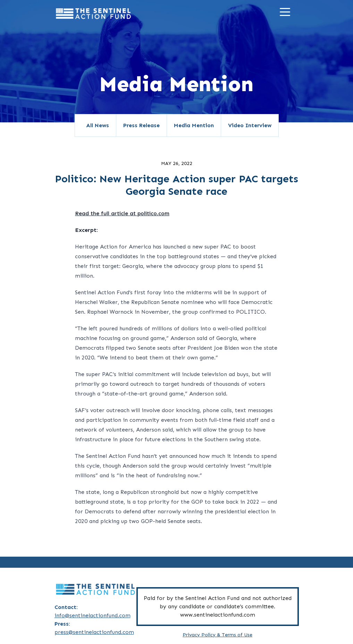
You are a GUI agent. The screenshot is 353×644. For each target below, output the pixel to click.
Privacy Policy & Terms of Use (217, 635)
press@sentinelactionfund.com (94, 632)
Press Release (141, 125)
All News (98, 125)
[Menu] (287, 13)
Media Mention (194, 125)
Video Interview (250, 125)
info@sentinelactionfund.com (93, 615)
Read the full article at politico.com (122, 213)
